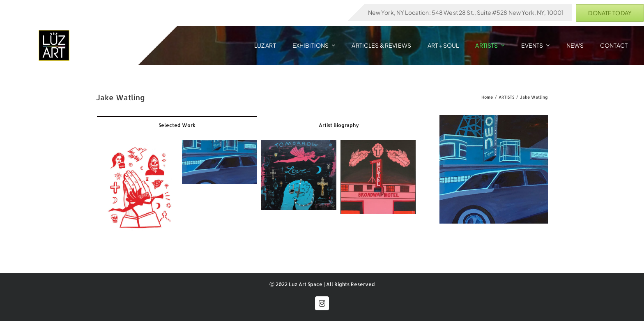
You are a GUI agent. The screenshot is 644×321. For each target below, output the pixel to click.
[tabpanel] (259, 189)
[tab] (177, 125)
